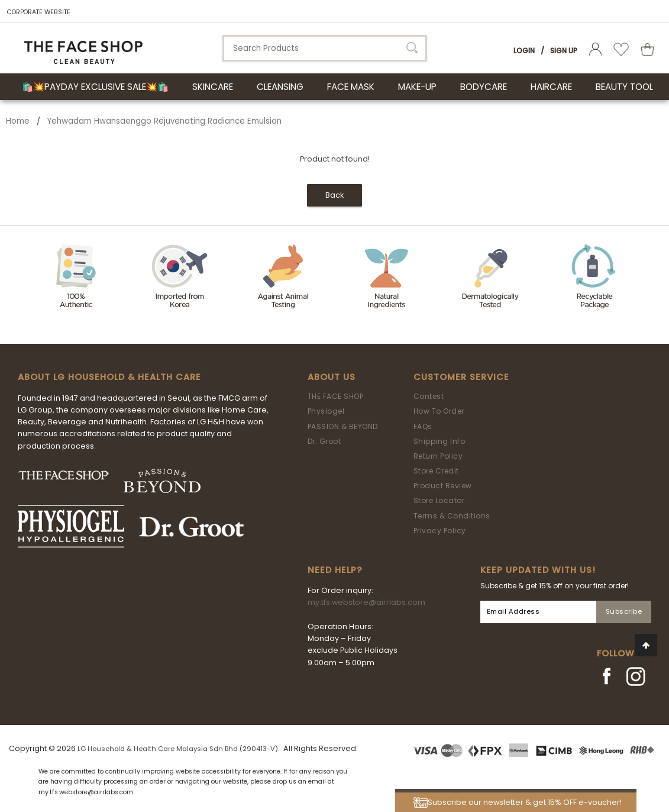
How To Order (439, 411)
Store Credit (436, 471)
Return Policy (438, 456)
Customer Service (461, 377)
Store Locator (439, 500)
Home (18, 121)
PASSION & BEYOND (343, 426)
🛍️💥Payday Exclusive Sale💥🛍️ (95, 87)
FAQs (423, 426)
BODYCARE (484, 87)
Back (334, 195)
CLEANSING (280, 87)
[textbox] (325, 48)
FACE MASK (351, 87)
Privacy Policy (440, 531)
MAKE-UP (417, 87)
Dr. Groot (324, 441)
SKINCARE (213, 87)
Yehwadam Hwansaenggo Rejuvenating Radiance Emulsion (164, 121)
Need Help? (335, 570)
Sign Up (564, 51)
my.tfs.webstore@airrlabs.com (366, 602)
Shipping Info (439, 441)
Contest (429, 396)
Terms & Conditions (452, 516)
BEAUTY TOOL (624, 87)
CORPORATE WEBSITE (39, 12)
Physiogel (326, 411)
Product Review (443, 486)
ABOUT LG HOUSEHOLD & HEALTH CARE (109, 377)
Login (524, 51)
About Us (332, 377)
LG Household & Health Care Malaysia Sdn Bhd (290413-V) (178, 749)
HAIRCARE (551, 87)
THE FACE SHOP (336, 396)
